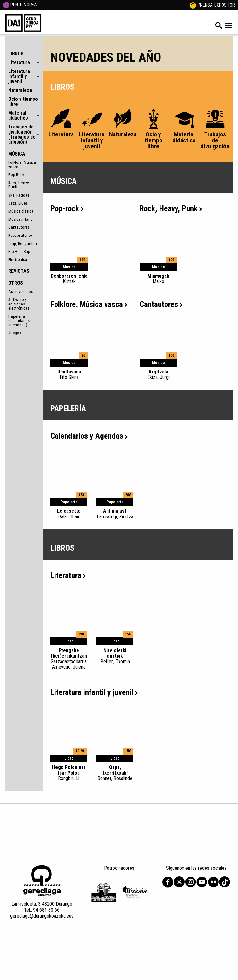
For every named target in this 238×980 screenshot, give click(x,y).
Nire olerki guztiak (115, 656)
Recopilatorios (20, 235)
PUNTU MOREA (20, 5)
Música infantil (21, 219)
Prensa (205, 5)
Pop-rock (67, 209)
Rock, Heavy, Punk (19, 185)
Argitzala (158, 374)
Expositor (225, 5)
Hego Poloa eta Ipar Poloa (69, 773)
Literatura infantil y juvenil (94, 692)
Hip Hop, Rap (19, 251)
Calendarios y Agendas (89, 436)
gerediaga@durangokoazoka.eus (42, 916)
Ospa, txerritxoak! (115, 773)
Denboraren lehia (69, 279)
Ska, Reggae (19, 195)
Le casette (69, 514)
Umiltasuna (69, 374)
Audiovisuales (20, 291)
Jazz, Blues (18, 203)
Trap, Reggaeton (23, 243)
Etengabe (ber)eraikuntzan (69, 659)
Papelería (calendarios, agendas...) (19, 320)
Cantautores (19, 227)
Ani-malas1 (115, 514)
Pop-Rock (16, 174)
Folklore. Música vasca (22, 164)
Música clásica (21, 211)
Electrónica (18, 259)
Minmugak (158, 279)
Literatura (68, 575)
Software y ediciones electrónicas (19, 304)
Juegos (15, 333)
